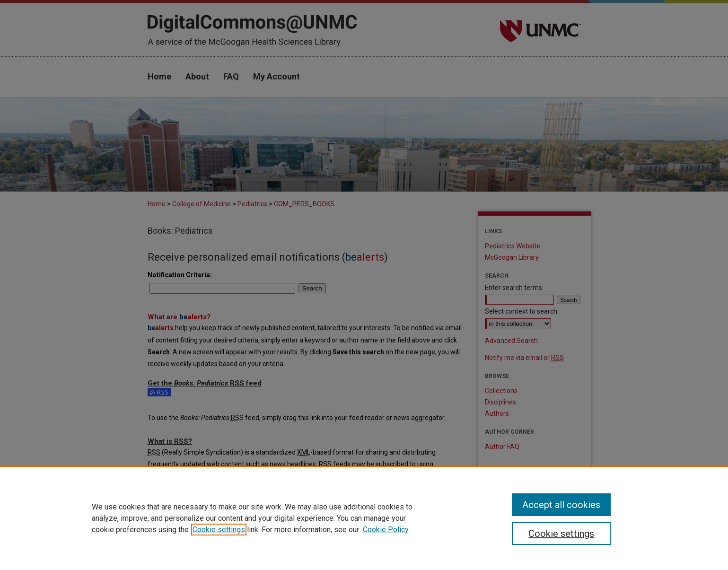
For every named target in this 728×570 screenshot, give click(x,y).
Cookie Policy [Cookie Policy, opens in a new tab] (386, 530)
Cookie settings (219, 530)
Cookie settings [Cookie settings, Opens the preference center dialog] (561, 534)
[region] (364, 518)
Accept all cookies (561, 505)
